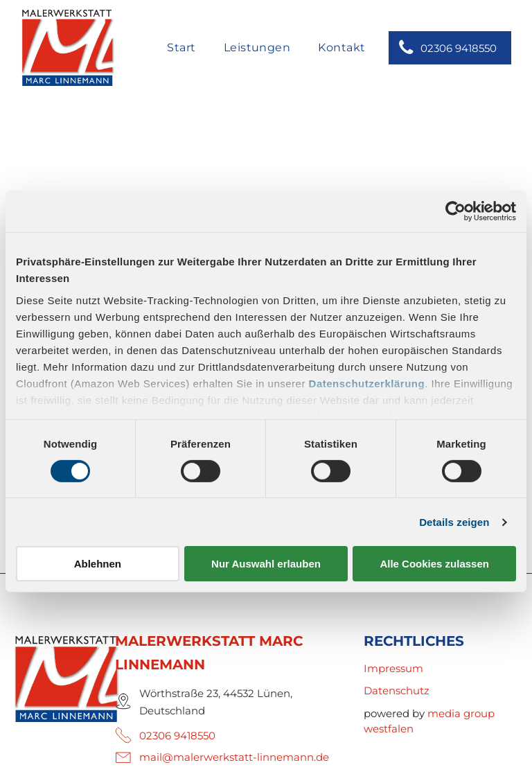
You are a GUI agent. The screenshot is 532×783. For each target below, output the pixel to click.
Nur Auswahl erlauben (266, 564)
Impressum (393, 668)
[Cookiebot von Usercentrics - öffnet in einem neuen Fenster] (455, 211)
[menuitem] (181, 49)
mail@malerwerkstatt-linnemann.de (234, 757)
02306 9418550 (177, 736)
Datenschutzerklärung (367, 383)
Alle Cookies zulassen (434, 564)
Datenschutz (397, 690)
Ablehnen (98, 564)
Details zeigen (454, 522)
